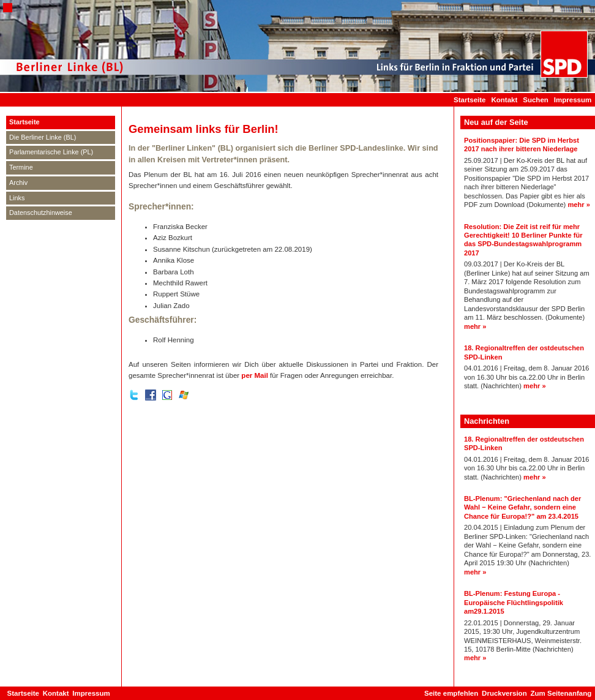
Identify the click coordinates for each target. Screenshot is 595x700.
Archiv (18, 183)
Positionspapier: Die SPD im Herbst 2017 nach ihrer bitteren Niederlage (522, 145)
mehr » (579, 205)
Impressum (573, 100)
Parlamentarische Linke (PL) (51, 152)
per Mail (255, 375)
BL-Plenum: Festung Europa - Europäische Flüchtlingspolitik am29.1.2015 (514, 602)
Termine (21, 167)
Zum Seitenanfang (561, 693)
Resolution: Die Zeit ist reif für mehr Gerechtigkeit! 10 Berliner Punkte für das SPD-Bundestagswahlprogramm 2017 (523, 240)
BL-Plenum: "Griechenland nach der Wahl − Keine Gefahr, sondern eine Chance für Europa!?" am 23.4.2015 (522, 507)
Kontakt (504, 100)
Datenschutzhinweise (41, 213)
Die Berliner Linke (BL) (43, 137)
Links (17, 198)
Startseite (470, 100)
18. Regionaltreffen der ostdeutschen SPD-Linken (524, 352)
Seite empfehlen (451, 693)
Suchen (536, 100)
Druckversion (504, 693)
